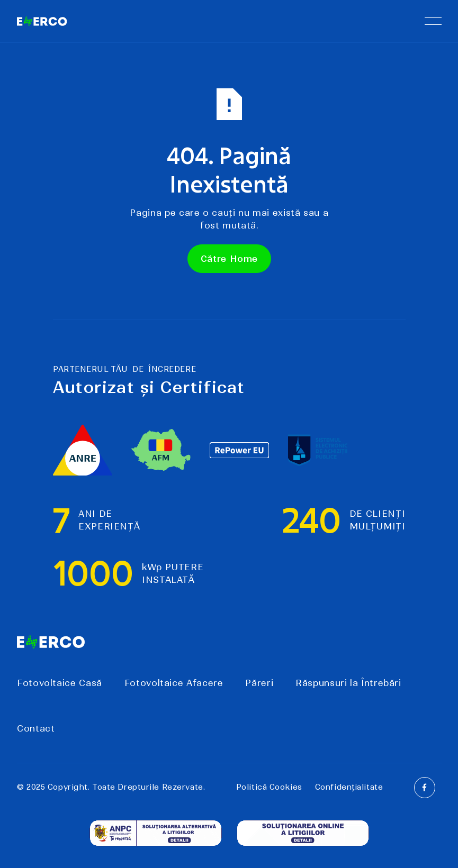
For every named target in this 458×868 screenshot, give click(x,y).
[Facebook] (424, 787)
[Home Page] (42, 21)
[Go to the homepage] (51, 642)
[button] (433, 21)
